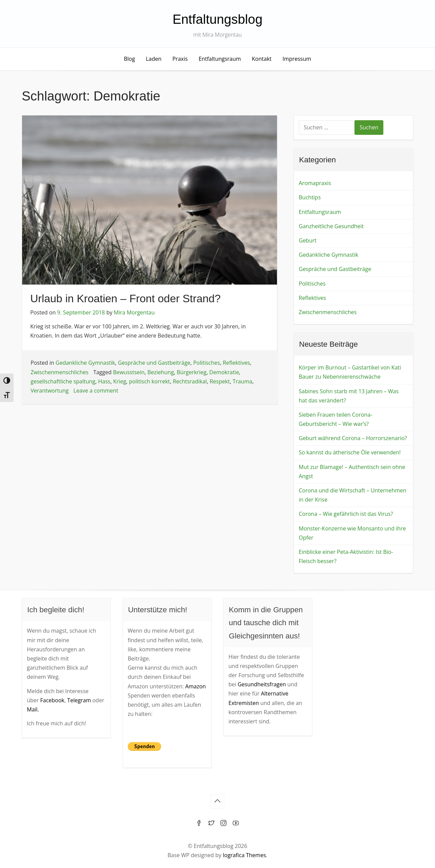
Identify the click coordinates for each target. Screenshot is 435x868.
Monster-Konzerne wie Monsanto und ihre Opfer (352, 533)
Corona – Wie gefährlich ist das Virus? (346, 514)
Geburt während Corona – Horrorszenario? (353, 438)
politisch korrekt (149, 381)
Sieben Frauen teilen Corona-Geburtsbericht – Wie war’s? (335, 419)
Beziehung (161, 372)
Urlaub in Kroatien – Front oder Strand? (125, 299)
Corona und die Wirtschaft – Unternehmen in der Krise (353, 495)
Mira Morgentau (134, 312)
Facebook (52, 700)
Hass (104, 381)
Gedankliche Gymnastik (85, 363)
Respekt (220, 381)
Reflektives (236, 363)
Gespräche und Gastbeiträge (154, 363)
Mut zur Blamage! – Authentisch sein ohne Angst (352, 472)
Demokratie (224, 372)
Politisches (206, 363)
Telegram (79, 700)
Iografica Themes (244, 855)
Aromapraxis (315, 183)
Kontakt (262, 59)
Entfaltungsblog (218, 19)
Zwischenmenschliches (59, 372)
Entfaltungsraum (220, 59)
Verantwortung (50, 391)
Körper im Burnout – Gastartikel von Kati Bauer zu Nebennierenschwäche (350, 372)
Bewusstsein (129, 372)
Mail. (33, 709)
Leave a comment (96, 391)
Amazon (196, 686)
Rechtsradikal (190, 381)
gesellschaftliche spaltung (63, 381)
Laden (154, 59)
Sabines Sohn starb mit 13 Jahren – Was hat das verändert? (349, 396)
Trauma (243, 381)
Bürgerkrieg (192, 372)
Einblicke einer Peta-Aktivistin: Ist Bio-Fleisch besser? (346, 556)
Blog (129, 59)
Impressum (297, 59)
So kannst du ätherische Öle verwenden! (350, 452)
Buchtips (310, 197)
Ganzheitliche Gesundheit (331, 226)
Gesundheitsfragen (262, 684)
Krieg (120, 381)
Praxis (180, 59)
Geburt (308, 240)
